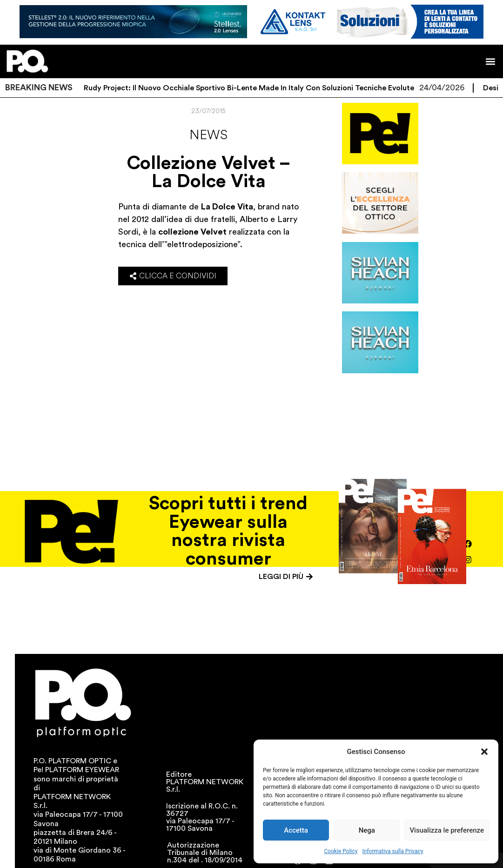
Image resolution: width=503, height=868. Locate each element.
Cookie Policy (341, 851)
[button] (484, 752)
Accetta (296, 830)
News (208, 135)
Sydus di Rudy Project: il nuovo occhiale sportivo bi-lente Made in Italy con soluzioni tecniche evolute (240, 88)
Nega (367, 830)
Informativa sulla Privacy (392, 851)
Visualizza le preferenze (447, 830)
